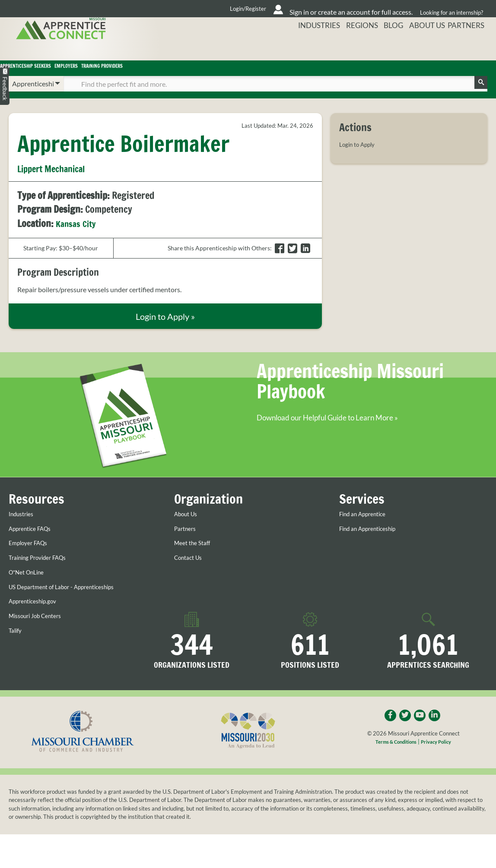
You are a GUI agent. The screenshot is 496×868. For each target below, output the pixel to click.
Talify (16, 646)
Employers (170, 74)
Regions (360, 45)
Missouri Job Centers (40, 631)
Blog (393, 45)
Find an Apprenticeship (374, 545)
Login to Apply (361, 156)
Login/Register (164, 9)
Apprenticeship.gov (38, 617)
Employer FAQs (32, 559)
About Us (428, 45)
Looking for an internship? (449, 8)
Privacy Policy (440, 760)
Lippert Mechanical (58, 181)
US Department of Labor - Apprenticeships (72, 603)
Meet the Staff (195, 559)
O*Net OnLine (30, 588)
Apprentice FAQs (34, 545)
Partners (471, 45)
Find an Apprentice (367, 530)
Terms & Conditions (393, 760)
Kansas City (78, 235)
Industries (317, 45)
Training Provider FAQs (43, 574)
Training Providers (262, 74)
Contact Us (191, 574)
